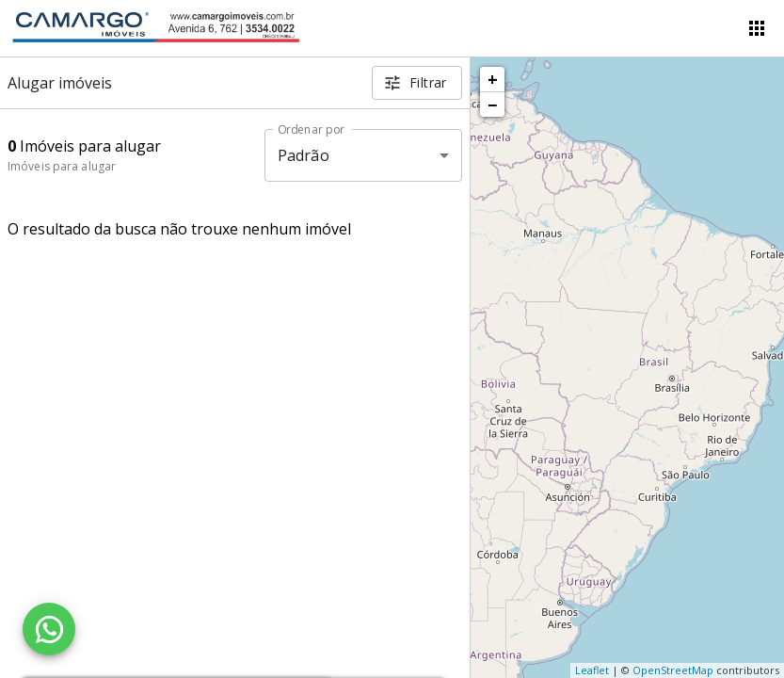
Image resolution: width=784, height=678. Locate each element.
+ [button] (493, 79)
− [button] (492, 105)
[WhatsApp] (49, 629)
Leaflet (592, 670)
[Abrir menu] (757, 28)
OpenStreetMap (673, 670)
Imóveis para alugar (62, 166)
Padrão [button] (304, 155)
